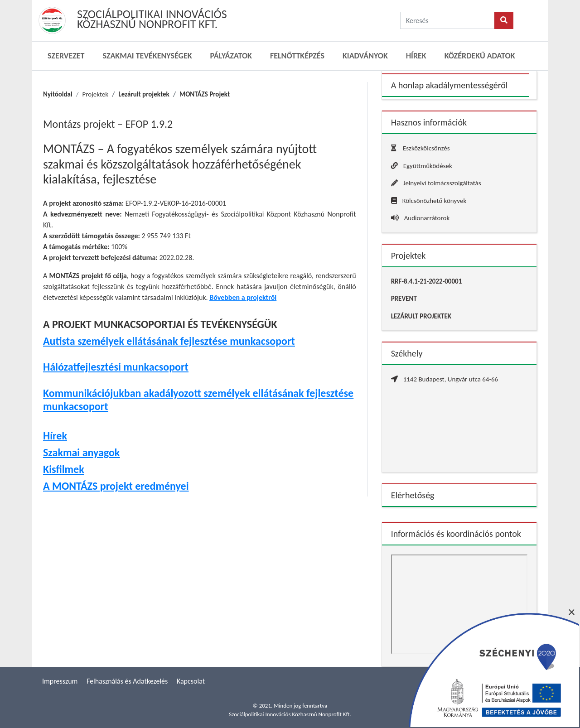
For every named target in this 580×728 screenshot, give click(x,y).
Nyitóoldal (58, 94)
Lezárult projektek (144, 94)
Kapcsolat (191, 681)
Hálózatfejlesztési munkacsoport (116, 367)
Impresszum (60, 681)
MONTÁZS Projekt (205, 94)
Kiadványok (365, 56)
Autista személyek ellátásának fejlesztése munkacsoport (169, 341)
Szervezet (66, 56)
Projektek (95, 94)
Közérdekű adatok (480, 56)
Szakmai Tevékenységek (147, 56)
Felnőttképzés (297, 56)
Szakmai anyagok (81, 452)
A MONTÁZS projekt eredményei (116, 486)
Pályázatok (231, 56)
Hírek (416, 56)
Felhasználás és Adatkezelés (127, 681)
